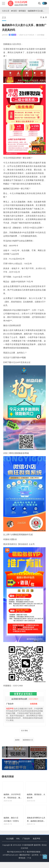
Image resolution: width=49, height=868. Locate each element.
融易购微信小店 (28, 740)
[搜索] (40, 3)
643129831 (34, 699)
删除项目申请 (25, 861)
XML (18, 844)
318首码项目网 (28, 851)
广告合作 (26, 844)
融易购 (17, 740)
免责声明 (36, 844)
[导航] (4, 3)
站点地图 (10, 844)
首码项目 (22, 11)
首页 (15, 11)
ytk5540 (9, 35)
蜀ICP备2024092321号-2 (17, 858)
